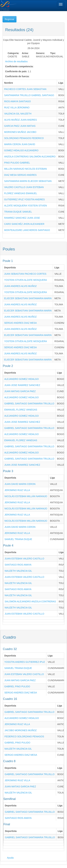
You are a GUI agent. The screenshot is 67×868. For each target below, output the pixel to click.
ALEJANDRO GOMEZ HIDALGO (21, 379)
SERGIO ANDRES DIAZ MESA (20, 323)
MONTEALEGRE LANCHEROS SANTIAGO (27, 230)
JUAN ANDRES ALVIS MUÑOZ (20, 286)
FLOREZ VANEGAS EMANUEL (21, 193)
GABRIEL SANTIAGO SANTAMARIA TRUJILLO (29, 404)
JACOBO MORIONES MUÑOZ (21, 730)
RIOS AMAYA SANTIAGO (17, 101)
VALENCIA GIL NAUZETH (18, 114)
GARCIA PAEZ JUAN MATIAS (20, 126)
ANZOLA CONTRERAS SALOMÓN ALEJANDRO (30, 157)
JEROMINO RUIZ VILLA (17, 490)
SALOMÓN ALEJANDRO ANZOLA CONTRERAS (30, 601)
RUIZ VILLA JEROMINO (17, 108)
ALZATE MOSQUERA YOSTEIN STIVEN (25, 206)
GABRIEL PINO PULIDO (17, 686)
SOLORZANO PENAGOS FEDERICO (24, 138)
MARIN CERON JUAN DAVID (20, 144)
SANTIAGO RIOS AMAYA (18, 565)
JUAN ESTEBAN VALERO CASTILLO (24, 559)
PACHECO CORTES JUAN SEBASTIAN (25, 89)
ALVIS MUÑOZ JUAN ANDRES (20, 120)
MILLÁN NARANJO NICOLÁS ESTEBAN (25, 169)
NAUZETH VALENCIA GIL (18, 571)
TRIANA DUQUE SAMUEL (18, 212)
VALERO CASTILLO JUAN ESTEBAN (24, 187)
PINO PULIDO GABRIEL (17, 163)
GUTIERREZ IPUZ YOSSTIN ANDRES (24, 199)
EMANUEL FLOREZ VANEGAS (21, 410)
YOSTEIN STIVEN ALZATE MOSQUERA (25, 280)
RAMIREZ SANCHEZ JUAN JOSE (22, 218)
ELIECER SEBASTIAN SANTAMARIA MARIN (28, 298)
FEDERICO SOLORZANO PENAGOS (24, 736)
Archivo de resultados (16, 61)
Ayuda (10, 858)
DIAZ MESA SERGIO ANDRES (20, 175)
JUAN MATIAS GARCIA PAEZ (20, 391)
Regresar (9, 19)
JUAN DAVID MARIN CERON (20, 484)
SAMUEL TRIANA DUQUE (18, 539)
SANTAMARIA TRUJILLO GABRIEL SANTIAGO (29, 95)
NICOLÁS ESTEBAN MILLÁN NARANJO (26, 496)
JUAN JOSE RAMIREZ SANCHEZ (22, 385)
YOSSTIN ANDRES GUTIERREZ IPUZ (25, 662)
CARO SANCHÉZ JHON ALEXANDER (24, 224)
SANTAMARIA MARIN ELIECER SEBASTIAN (28, 181)
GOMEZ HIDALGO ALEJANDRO (21, 150)
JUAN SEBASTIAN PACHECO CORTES (25, 274)
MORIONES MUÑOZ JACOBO (20, 132)
